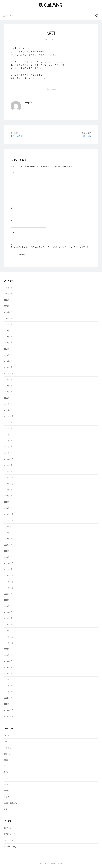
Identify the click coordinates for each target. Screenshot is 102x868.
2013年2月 (8, 367)
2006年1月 (8, 631)
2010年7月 (8, 465)
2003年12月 (9, 704)
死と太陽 (87, 136)
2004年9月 (8, 698)
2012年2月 (8, 410)
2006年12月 (9, 575)
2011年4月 (8, 441)
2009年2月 (8, 508)
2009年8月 (8, 490)
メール (14, 220)
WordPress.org (10, 846)
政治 (6, 772)
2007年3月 (8, 569)
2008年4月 (8, 545)
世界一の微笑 (17, 136)
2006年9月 (8, 594)
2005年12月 (9, 637)
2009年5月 (8, 502)
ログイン (8, 828)
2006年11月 (9, 582)
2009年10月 (9, 484)
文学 (6, 778)
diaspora (28, 103)
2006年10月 (9, 588)
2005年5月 (8, 673)
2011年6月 (8, 435)
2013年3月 (8, 361)
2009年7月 (8, 496)
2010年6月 (8, 471)
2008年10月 (9, 527)
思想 (6, 760)
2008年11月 (9, 520)
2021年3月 (8, 294)
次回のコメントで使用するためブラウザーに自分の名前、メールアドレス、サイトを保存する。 (51, 247)
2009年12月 (9, 477)
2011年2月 (8, 453)
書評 (6, 784)
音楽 (6, 809)
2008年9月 (8, 533)
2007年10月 (9, 563)
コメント (14, 173)
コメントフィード (11, 840)
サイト (13, 232)
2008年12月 (9, 514)
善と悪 (7, 754)
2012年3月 (8, 404)
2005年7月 (8, 661)
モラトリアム (10, 748)
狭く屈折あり (51, 5)
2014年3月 (8, 337)
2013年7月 (8, 355)
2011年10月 (9, 416)
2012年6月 (8, 392)
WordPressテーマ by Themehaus (51, 863)
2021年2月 (8, 300)
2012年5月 (8, 398)
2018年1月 (8, 324)
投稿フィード (10, 834)
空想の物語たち (10, 803)
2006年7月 (8, 600)
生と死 (7, 797)
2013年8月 (8, 349)
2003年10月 (9, 716)
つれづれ (8, 742)
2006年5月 (8, 612)
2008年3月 (8, 551)
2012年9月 (8, 379)
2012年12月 (9, 373)
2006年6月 (8, 606)
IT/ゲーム (8, 735)
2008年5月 (8, 539)
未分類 (53, 89)
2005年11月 (9, 643)
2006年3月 (8, 618)
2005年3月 (8, 686)
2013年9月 (8, 343)
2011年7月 (8, 428)
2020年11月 (9, 306)
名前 (13, 208)
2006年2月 (8, 624)
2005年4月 (8, 680)
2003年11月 (9, 710)
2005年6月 (8, 667)
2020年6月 (8, 318)
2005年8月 (8, 655)
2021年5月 (8, 288)
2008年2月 (8, 557)
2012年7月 (8, 386)
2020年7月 (8, 312)
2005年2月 (8, 692)
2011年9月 (8, 422)
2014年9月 (8, 331)
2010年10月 (9, 459)
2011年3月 (8, 447)
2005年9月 (8, 649)
